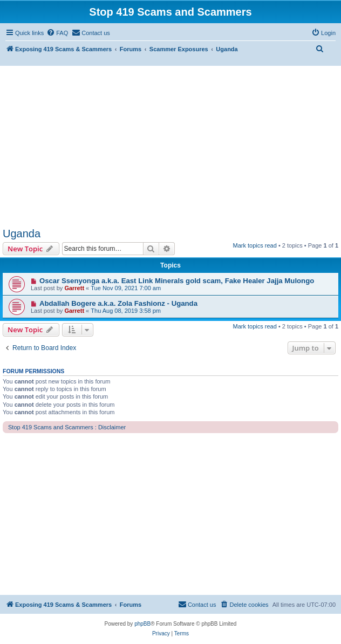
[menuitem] (57, 33)
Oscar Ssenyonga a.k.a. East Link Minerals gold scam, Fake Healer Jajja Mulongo (177, 281)
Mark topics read (255, 245)
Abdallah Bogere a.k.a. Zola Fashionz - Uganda (118, 303)
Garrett (74, 288)
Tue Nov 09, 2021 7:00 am (126, 288)
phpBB (142, 624)
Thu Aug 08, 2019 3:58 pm (126, 311)
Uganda (22, 234)
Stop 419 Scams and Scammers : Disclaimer (67, 427)
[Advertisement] (170, 147)
